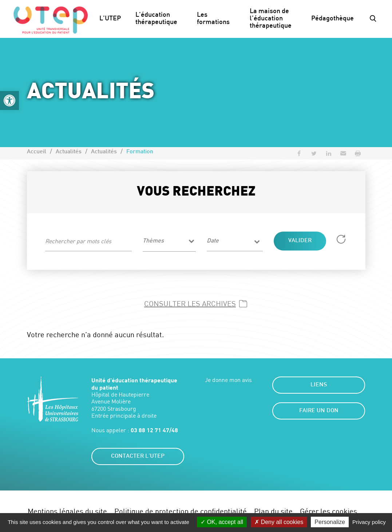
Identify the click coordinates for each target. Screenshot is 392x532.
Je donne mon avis (228, 380)
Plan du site (273, 511)
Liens (319, 385)
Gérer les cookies (328, 511)
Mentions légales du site (67, 511)
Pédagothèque (332, 19)
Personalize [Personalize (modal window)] (330, 522)
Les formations (213, 19)
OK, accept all (222, 522)
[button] (9, 101)
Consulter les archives (190, 304)
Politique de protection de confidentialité (181, 511)
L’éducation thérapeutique (156, 19)
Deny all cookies (279, 522)
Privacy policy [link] (369, 522)
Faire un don (319, 411)
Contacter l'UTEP (138, 456)
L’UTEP (110, 19)
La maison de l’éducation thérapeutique (271, 19)
